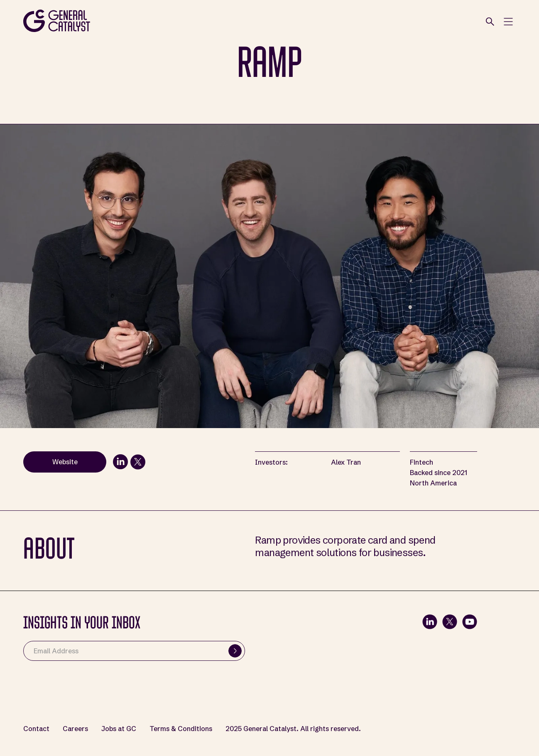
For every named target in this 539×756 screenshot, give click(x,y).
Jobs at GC (119, 729)
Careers (75, 729)
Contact (36, 729)
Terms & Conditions (181, 729)
